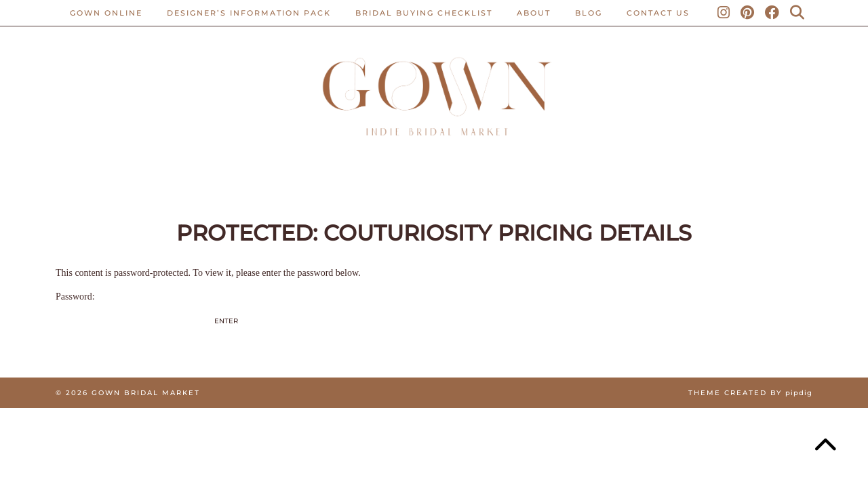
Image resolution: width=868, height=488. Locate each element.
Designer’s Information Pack (249, 13)
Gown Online (106, 13)
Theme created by (750, 393)
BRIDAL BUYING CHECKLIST (424, 13)
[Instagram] (724, 13)
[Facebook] (773, 13)
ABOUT (534, 13)
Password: (134, 314)
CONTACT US (658, 13)
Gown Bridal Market (146, 393)
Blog (589, 13)
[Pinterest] (748, 13)
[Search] (798, 13)
